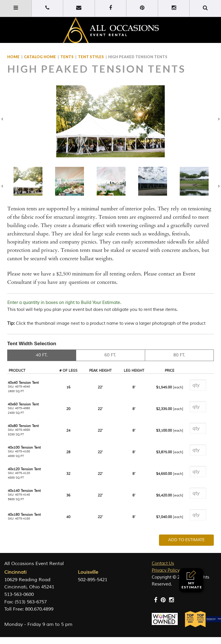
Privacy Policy (166, 570)
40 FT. (42, 355)
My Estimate (192, 580)
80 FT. (179, 355)
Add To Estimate (186, 540)
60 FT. (110, 355)
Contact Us (163, 563)
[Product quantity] (198, 385)
